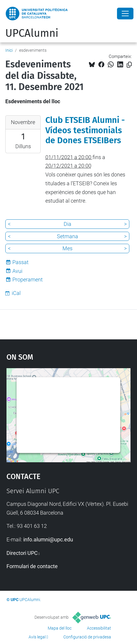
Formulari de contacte (32, 566)
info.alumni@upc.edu (48, 539)
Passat (20, 262)
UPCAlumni (32, 33)
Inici (9, 50)
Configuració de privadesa (87, 637)
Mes (67, 248)
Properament (28, 280)
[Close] (125, 14)
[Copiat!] (129, 65)
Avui (17, 271)
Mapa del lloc (60, 628)
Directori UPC (22, 553)
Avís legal (37, 637)
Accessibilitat (99, 628)
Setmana (67, 236)
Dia (67, 224)
